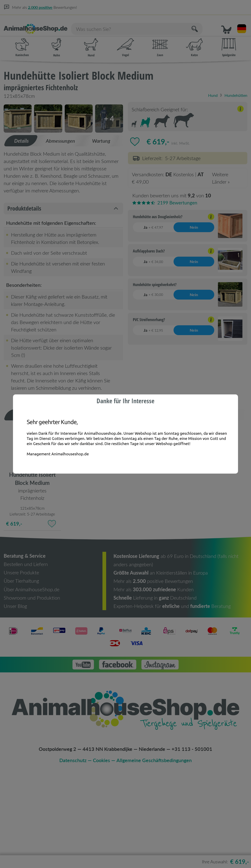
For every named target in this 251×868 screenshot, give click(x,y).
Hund (91, 42)
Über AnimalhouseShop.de (31, 672)
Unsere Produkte (21, 655)
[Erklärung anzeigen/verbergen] (240, 104)
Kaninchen (22, 42)
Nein (194, 222)
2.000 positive (40, 7)
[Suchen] (211, 22)
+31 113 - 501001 (192, 831)
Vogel (125, 42)
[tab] (21, 223)
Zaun (160, 42)
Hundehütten (235, 89)
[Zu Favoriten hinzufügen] (135, 136)
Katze (194, 42)
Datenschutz (73, 842)
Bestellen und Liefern (26, 647)
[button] (228, 22)
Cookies (102, 842)
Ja (153, 222)
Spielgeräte (229, 42)
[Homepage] (38, 22)
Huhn (56, 42)
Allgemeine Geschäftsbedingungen (154, 842)
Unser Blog (15, 688)
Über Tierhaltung (21, 663)
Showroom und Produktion (32, 680)
